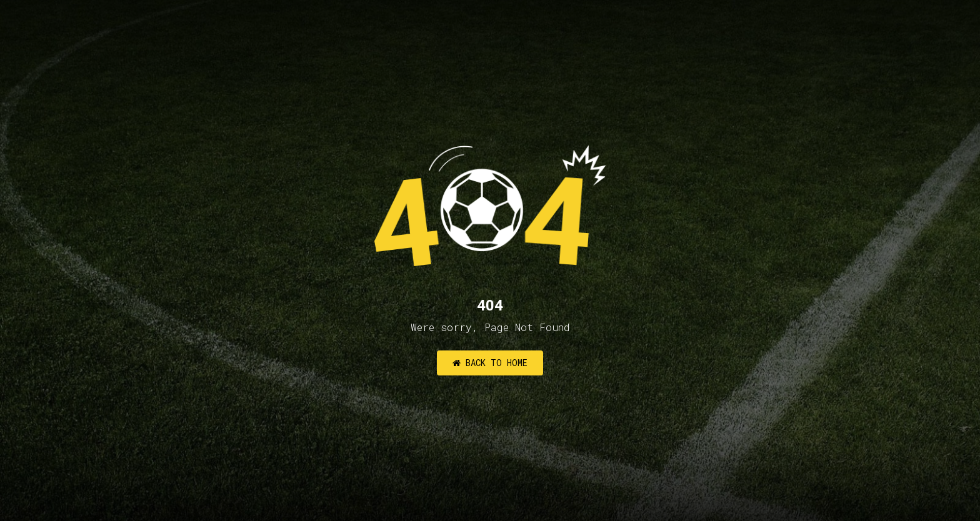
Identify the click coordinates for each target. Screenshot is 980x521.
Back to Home (490, 363)
